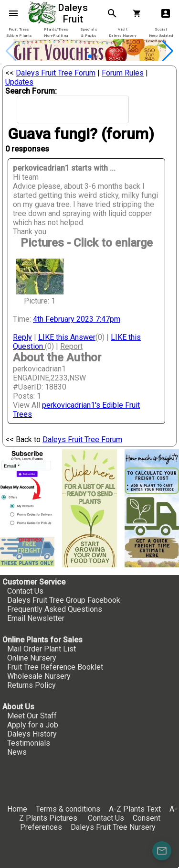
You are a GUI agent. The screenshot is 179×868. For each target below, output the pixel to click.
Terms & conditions (69, 809)
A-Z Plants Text (135, 809)
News (17, 752)
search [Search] (112, 13)
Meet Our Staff (32, 716)
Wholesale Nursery (39, 676)
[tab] (19, 33)
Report (71, 346)
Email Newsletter (36, 618)
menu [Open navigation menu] (13, 13)
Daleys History (32, 734)
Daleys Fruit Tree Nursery (113, 827)
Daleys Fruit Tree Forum (56, 73)
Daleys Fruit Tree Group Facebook (64, 600)
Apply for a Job (33, 725)
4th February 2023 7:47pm (77, 319)
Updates (19, 82)
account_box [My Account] (166, 13)
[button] (90, 56)
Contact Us (25, 591)
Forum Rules (123, 73)
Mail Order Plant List (42, 649)
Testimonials (29, 743)
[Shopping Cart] (139, 13)
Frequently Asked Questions (55, 609)
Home (17, 809)
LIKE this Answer (67, 337)
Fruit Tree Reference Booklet (55, 667)
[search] (60, 110)
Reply (22, 337)
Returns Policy (32, 685)
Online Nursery (32, 658)
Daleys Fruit (74, 13)
